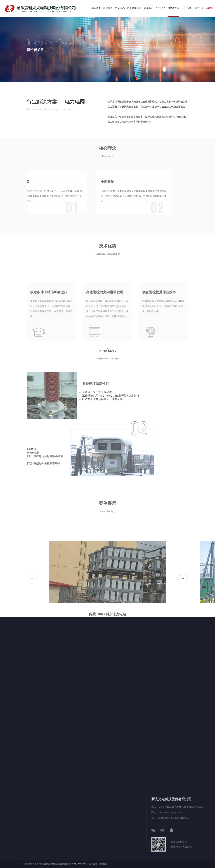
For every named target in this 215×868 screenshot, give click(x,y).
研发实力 (108, 12)
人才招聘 (187, 12)
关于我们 (160, 12)
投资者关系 (174, 12)
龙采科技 (103, 864)
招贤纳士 (33, 640)
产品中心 (120, 12)
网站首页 (96, 12)
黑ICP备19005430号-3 (79, 864)
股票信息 (15, 640)
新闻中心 (148, 12)
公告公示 (15, 646)
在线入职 (33, 646)
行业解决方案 (134, 12)
